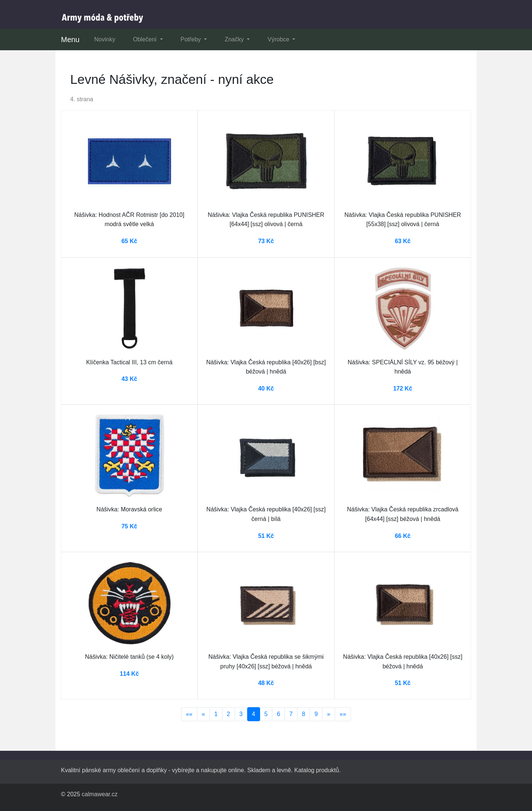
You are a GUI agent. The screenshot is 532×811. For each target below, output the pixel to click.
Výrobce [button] (279, 39)
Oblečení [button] (146, 39)
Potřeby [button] (192, 39)
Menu (70, 40)
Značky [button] (235, 39)
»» (343, 714)
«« (189, 714)
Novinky (105, 39)
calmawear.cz (100, 794)
